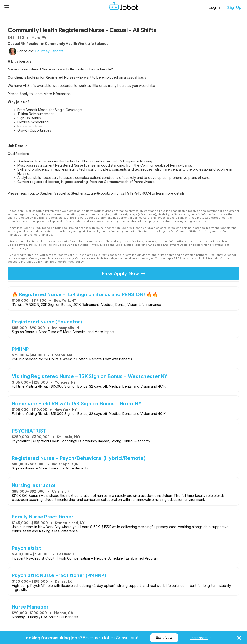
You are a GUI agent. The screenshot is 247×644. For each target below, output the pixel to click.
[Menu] (7, 7)
